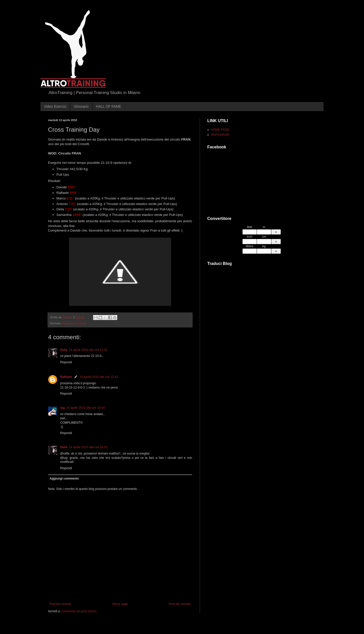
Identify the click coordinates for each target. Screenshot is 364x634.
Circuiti (82, 323)
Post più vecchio (180, 604)
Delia (64, 350)
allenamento (69, 323)
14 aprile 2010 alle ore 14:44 (85, 408)
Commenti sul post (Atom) (79, 611)
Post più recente (60, 604)
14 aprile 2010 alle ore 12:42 (99, 377)
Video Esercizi (55, 106)
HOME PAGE (220, 130)
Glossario (81, 106)
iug (62, 408)
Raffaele (66, 377)
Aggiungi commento (64, 479)
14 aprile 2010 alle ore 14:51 (88, 447)
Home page (120, 604)
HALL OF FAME (109, 106)
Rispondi (66, 362)
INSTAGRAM (220, 135)
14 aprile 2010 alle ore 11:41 (88, 350)
